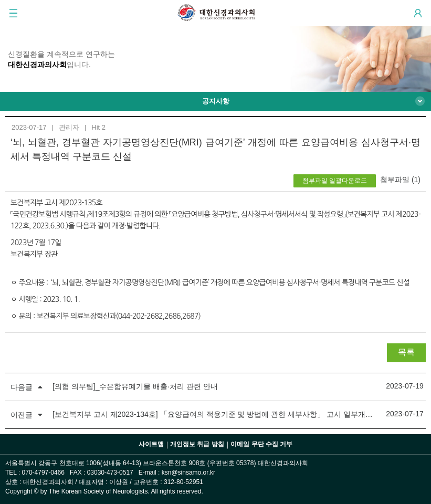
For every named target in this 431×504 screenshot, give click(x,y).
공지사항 (216, 101)
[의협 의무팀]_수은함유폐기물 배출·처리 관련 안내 (135, 386)
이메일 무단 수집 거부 (261, 444)
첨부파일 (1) (400, 180)
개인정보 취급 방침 (197, 444)
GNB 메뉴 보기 (13, 13)
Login (418, 13)
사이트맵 (151, 444)
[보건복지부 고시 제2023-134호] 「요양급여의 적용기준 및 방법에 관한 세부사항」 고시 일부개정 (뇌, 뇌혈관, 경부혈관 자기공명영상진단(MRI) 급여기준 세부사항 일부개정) (215, 414)
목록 (406, 352)
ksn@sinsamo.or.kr (188, 472)
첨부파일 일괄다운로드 (335, 181)
